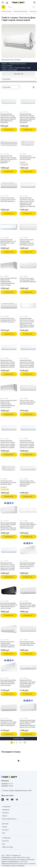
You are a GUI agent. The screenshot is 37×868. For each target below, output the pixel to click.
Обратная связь (8, 847)
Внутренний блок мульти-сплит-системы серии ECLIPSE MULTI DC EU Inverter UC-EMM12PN (9, 159)
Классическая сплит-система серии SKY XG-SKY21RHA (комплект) (8, 200)
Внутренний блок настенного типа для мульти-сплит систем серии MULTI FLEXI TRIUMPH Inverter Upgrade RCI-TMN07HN (27, 202)
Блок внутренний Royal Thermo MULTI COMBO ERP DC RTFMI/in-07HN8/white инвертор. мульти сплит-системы (8, 526)
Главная (4, 64)
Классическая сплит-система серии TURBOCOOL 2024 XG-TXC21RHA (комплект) (8, 644)
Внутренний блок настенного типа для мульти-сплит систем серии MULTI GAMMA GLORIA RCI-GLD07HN (27, 364)
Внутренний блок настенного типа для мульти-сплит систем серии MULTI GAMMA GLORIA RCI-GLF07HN (8, 364)
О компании (6, 807)
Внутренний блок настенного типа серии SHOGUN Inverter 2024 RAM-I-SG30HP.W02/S (8, 723)
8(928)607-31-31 (7, 784)
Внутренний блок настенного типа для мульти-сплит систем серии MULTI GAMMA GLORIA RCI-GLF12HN (8, 566)
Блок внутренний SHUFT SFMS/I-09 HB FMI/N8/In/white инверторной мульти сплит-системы (9, 282)
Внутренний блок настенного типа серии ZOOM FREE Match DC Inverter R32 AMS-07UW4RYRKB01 (28, 684)
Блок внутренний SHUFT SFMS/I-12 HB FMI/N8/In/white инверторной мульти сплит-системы (9, 404)
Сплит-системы (7, 66)
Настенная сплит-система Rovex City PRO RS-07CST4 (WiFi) (28, 158)
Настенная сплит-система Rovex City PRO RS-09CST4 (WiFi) (8, 483)
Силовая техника (6, 11)
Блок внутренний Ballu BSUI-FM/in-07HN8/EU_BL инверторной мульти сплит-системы (9, 606)
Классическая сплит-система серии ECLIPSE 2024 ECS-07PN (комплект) (27, 483)
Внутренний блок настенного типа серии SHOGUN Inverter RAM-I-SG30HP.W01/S (28, 606)
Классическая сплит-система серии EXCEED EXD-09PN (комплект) (27, 643)
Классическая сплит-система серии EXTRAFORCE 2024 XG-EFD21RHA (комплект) (27, 242)
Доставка (5, 824)
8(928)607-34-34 (7, 786)
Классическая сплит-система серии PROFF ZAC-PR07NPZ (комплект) (28, 280)
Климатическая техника (21, 11)
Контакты (5, 813)
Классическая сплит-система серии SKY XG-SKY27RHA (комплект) (8, 320)
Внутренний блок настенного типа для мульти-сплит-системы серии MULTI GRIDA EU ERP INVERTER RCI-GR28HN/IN (27, 118)
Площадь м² (23, 162)
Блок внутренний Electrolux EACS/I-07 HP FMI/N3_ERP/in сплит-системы (8, 242)
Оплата (5, 816)
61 (21, 742)
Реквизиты (6, 810)
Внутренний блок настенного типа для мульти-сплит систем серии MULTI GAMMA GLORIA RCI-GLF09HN (8, 444)
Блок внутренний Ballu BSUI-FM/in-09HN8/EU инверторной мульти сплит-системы (8, 683)
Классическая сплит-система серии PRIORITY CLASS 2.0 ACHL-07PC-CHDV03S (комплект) (28, 525)
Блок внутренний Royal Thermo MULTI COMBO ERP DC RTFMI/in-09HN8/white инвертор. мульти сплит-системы (28, 724)
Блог (4, 833)
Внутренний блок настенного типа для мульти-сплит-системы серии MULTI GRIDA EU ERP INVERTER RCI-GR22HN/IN (8, 118)
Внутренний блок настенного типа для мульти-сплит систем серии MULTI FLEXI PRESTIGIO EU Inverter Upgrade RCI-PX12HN (27, 323)
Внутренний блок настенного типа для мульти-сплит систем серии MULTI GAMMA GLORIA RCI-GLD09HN (27, 444)
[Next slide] (34, 43)
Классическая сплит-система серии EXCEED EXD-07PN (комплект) (27, 402)
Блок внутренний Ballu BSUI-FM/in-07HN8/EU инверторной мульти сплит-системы (27, 565)
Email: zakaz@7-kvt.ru (9, 819)
